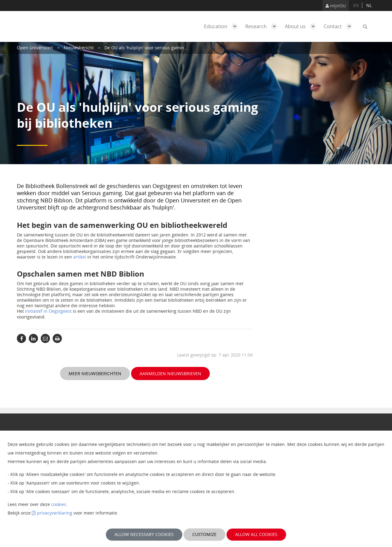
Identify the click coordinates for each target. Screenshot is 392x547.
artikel (80, 257)
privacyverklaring (55, 513)
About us (302, 26)
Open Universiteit (35, 48)
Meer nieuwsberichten (95, 373)
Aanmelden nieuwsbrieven (170, 373)
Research (263, 26)
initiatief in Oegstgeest (48, 311)
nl (369, 5)
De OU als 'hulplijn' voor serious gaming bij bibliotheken (162, 48)
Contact (339, 26)
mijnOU (336, 6)
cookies (59, 504)
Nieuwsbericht (79, 48)
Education (222, 26)
